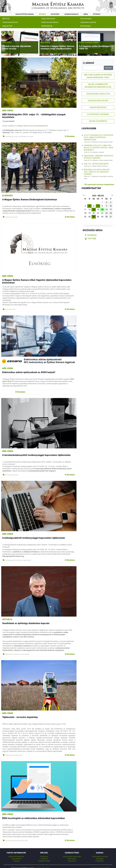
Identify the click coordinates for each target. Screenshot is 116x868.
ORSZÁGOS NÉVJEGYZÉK (98, 101)
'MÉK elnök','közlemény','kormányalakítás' (17, 654)
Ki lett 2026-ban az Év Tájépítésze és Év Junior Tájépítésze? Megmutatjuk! (99, 137)
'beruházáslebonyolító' (12, 475)
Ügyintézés (55, 14)
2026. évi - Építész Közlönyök (96, 164)
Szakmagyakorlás (71, 14)
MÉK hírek (6, 19)
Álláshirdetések (47, 26)
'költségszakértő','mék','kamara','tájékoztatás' (18, 560)
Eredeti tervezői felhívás (50, 22)
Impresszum (72, 861)
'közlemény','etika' (10, 309)
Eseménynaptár (86, 19)
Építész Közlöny (103, 166)
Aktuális (42, 14)
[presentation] (3, 48)
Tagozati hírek (7, 26)
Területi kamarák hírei (10, 22)
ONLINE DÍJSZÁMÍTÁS (98, 121)
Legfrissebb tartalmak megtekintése (99, 185)
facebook (91, 235)
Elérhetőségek (85, 26)
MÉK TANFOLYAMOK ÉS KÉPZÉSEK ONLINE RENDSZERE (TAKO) (98, 76)
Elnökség (7, 196)
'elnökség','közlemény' (12, 217)
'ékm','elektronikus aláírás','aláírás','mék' (17, 841)
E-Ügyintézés (100, 861)
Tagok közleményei (48, 19)
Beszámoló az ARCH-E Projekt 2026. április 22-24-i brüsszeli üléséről (97, 172)
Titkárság (16, 861)
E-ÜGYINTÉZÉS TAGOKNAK (98, 114)
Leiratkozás (44, 859)
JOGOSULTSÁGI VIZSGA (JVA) (98, 94)
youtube (91, 239)
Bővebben (70, 136)
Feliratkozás (44, 857)
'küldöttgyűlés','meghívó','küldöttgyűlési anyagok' (19, 137)
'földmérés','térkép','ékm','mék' (14, 755)
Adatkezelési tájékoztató (16, 857)
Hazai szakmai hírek (95, 42)
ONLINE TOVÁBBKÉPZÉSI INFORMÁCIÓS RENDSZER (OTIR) (98, 86)
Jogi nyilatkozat (16, 859)
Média (86, 14)
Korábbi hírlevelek (44, 861)
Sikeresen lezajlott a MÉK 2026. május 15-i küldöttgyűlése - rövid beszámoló (99, 148)
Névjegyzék (100, 859)
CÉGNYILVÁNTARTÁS (98, 107)
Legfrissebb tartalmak (88, 22)
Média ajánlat (72, 859)
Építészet (97, 14)
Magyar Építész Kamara (25, 14)
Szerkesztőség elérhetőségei (72, 857)
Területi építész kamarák (100, 857)
